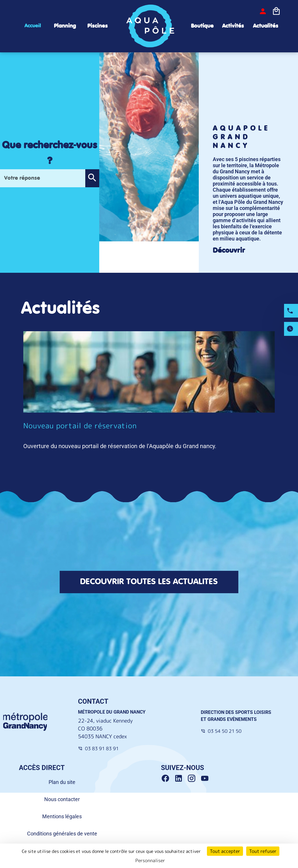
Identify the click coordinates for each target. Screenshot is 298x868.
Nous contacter (62, 799)
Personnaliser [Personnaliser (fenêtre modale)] (150, 860)
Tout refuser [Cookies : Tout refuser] (263, 851)
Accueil (33, 26)
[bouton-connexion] (263, 11)
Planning (65, 26)
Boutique (202, 26)
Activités (233, 26)
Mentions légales (62, 816)
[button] (92, 178)
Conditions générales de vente (62, 834)
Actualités (266, 26)
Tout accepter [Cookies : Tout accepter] (225, 851)
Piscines (97, 26)
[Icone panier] (276, 11)
